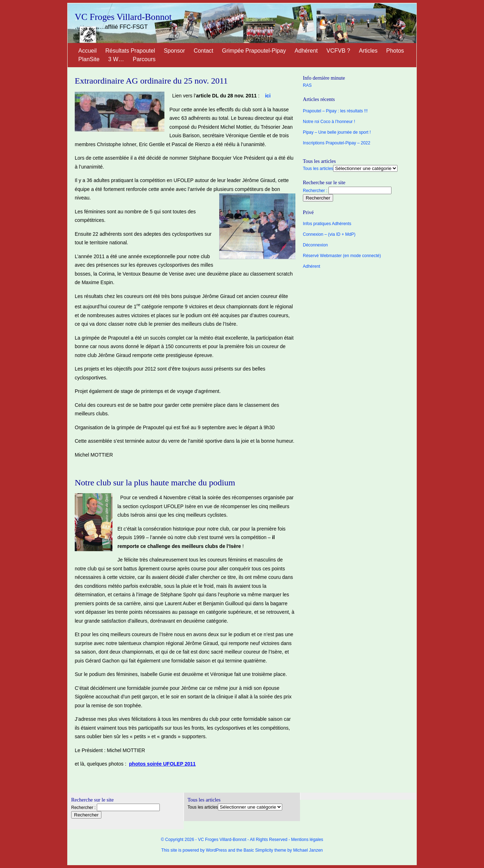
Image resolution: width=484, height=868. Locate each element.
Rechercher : (315, 191)
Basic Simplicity (258, 850)
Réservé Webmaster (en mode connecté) (342, 256)
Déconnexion (315, 245)
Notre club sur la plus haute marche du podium (155, 483)
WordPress (216, 850)
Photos (395, 51)
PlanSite (89, 59)
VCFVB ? (338, 51)
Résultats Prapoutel (130, 51)
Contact (203, 51)
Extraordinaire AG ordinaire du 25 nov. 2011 (151, 81)
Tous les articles (318, 169)
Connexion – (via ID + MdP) (329, 234)
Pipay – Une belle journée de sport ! (337, 132)
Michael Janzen (308, 850)
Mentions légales (307, 840)
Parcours (144, 59)
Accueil (88, 51)
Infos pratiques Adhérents (327, 224)
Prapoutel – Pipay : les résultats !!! (335, 111)
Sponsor (174, 51)
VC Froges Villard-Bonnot (123, 17)
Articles (368, 51)
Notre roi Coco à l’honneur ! (329, 122)
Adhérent (306, 51)
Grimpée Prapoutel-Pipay (254, 51)
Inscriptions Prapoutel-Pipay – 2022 (336, 143)
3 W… (116, 59)
